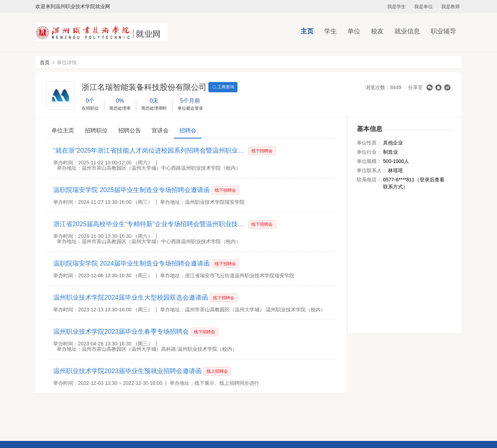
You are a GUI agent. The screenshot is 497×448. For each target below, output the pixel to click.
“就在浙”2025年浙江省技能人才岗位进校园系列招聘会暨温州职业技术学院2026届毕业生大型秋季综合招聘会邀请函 (150, 151)
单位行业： (369, 152)
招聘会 (188, 130)
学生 (331, 31)
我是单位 (424, 7)
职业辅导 (443, 31)
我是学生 (397, 7)
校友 (377, 31)
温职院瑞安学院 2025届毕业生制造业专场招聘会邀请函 (132, 190)
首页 (45, 62)
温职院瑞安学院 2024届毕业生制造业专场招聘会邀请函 (132, 263)
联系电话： (369, 180)
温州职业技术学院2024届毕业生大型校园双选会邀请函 (131, 297)
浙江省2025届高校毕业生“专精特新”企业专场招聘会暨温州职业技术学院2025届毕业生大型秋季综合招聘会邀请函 (150, 224)
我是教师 (450, 7)
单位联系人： (372, 170)
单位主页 (63, 130)
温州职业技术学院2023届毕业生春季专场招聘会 (121, 332)
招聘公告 (130, 130)
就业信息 (407, 31)
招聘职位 (96, 130)
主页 (307, 31)
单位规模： (369, 161)
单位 (354, 31)
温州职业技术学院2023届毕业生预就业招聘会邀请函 (127, 371)
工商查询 (223, 87)
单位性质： (369, 143)
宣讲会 (160, 130)
